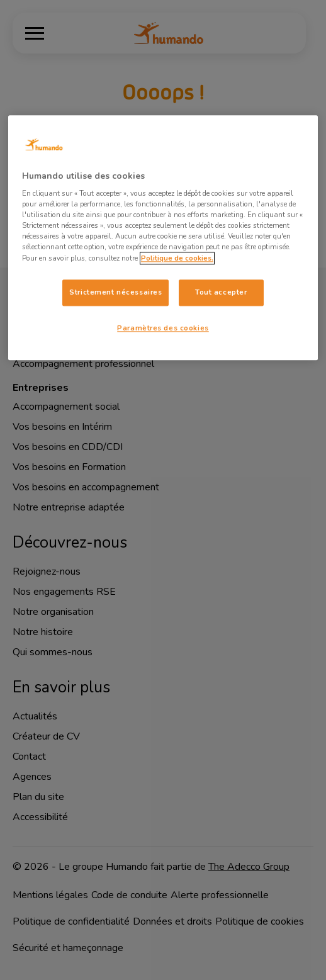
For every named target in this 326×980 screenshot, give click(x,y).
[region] (163, 238)
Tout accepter (221, 292)
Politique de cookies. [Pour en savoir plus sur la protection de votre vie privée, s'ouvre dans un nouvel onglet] (177, 258)
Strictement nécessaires (115, 292)
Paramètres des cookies (163, 328)
